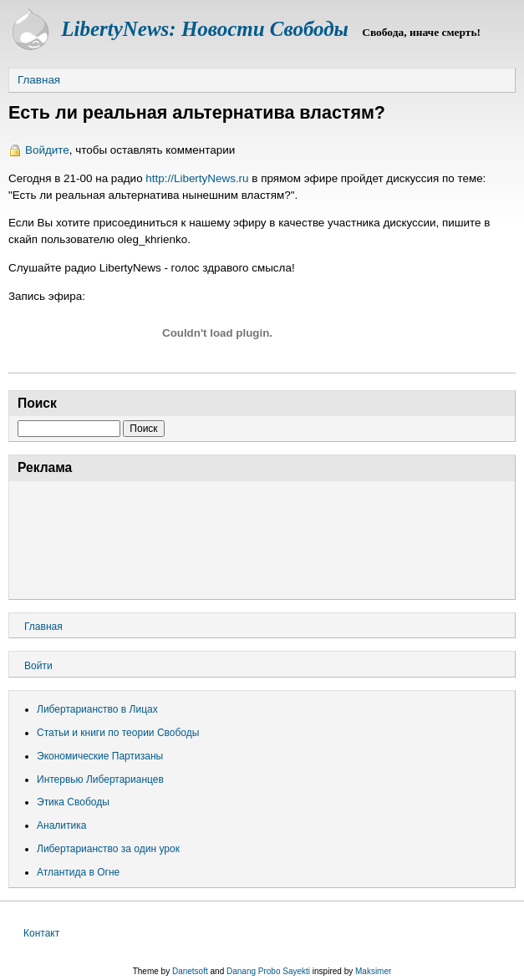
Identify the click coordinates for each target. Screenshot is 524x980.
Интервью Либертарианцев (100, 779)
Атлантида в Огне (78, 872)
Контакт (41, 933)
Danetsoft (190, 971)
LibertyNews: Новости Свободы (205, 29)
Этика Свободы (73, 802)
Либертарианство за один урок (108, 849)
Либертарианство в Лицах (97, 709)
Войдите (47, 150)
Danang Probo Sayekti (268, 971)
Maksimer (373, 971)
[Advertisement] (262, 538)
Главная (39, 80)
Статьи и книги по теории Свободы (118, 733)
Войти (38, 666)
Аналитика (61, 825)
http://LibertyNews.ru (197, 178)
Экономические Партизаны (100, 756)
